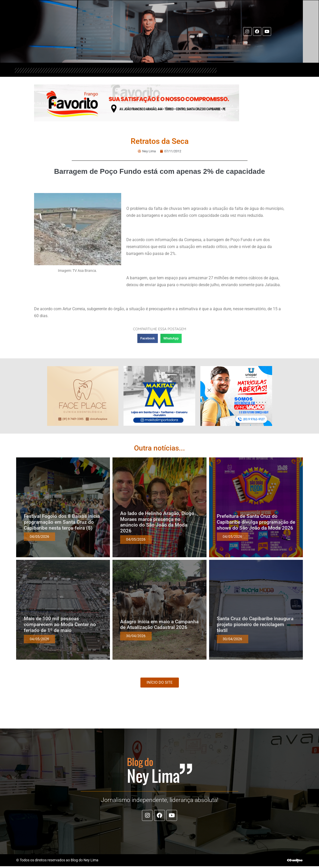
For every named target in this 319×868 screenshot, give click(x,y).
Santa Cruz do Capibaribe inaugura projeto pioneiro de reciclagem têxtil (255, 624)
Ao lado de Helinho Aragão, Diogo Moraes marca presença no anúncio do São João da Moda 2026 (157, 522)
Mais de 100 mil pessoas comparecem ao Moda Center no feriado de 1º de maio (60, 624)
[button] (148, 338)
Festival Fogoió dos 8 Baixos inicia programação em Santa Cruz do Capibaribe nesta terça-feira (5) (62, 522)
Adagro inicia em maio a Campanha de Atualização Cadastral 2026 (159, 624)
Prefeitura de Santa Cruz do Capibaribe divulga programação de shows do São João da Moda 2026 (256, 522)
